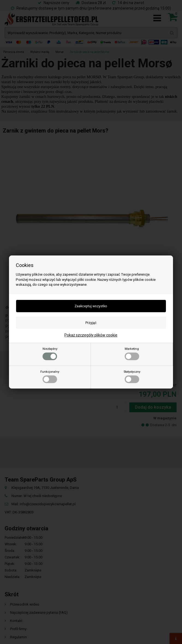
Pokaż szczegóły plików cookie (91, 335)
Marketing (132, 354)
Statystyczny (132, 377)
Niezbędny (50, 354)
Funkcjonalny (50, 377)
